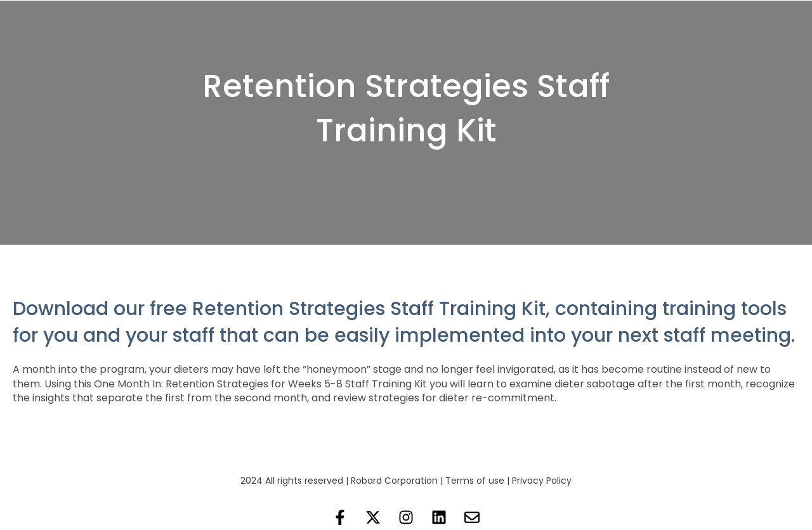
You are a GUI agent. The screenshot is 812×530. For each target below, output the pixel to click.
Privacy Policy (542, 481)
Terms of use (475, 481)
